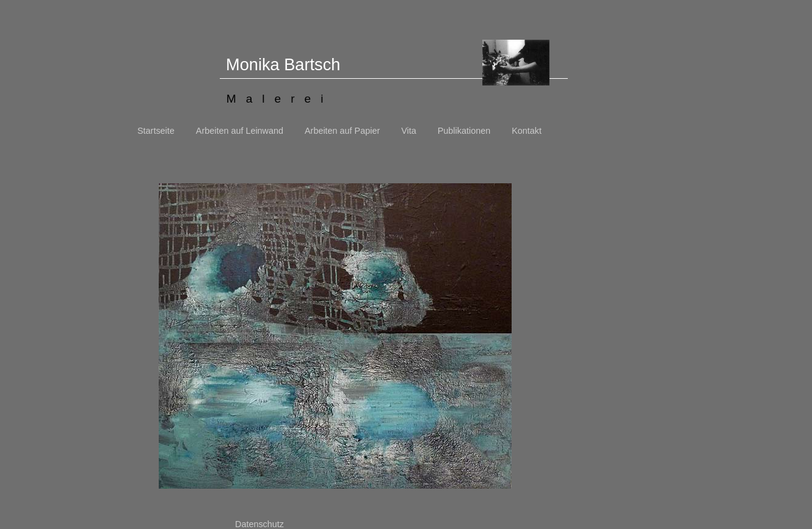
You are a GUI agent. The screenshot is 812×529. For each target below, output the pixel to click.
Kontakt (527, 131)
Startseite (156, 131)
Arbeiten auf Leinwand (240, 131)
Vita (409, 131)
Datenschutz (259, 524)
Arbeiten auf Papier (342, 131)
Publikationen (464, 131)
